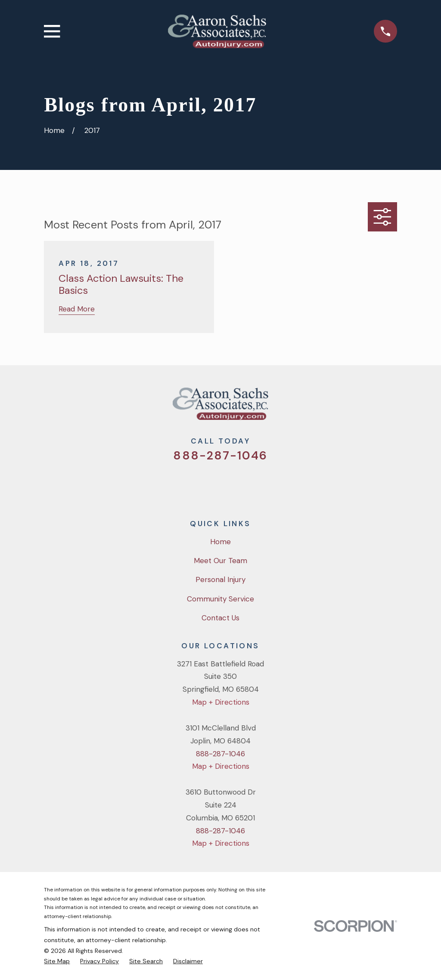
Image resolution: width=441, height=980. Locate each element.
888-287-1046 (220, 455)
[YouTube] (232, 485)
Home (220, 542)
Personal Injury (220, 579)
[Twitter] (186, 485)
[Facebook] (209, 485)
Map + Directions (221, 702)
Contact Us (220, 618)
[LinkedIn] (255, 485)
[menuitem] (57, 961)
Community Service (220, 599)
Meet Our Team (220, 561)
